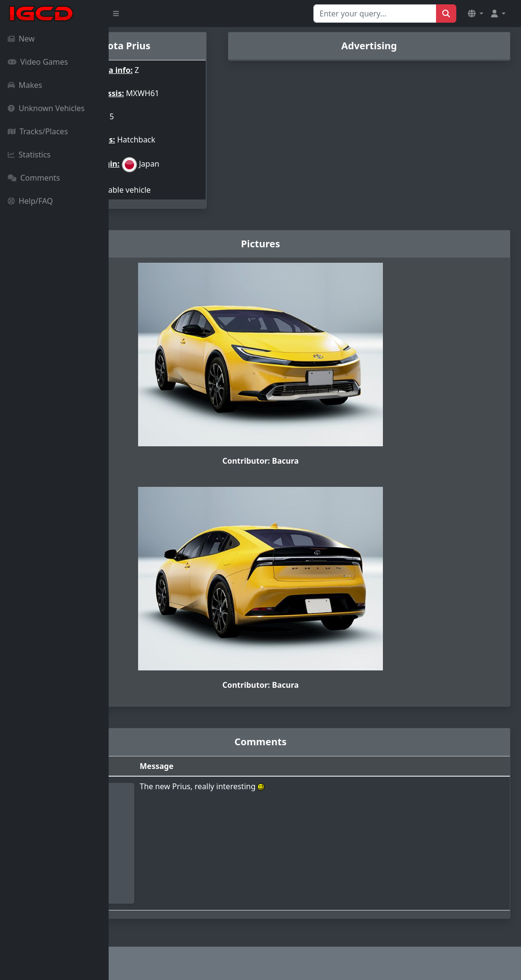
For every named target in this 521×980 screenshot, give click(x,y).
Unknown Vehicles (46, 108)
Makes (25, 85)
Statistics (29, 155)
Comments (34, 178)
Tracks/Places (38, 131)
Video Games (38, 62)
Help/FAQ (30, 201)
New (21, 39)
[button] (476, 14)
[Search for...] (375, 14)
